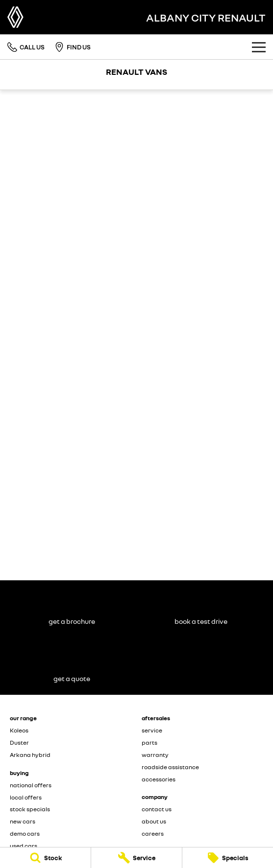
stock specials (30, 809)
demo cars (25, 834)
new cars (23, 821)
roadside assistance (170, 767)
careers (153, 834)
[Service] (136, 858)
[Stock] (45, 858)
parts (149, 742)
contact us (157, 809)
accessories (159, 779)
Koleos (19, 730)
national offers (31, 785)
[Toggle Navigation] (259, 47)
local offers (26, 797)
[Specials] (228, 858)
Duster (19, 742)
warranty (155, 755)
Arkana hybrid (30, 755)
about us (154, 821)
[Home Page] (15, 17)
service (152, 730)
